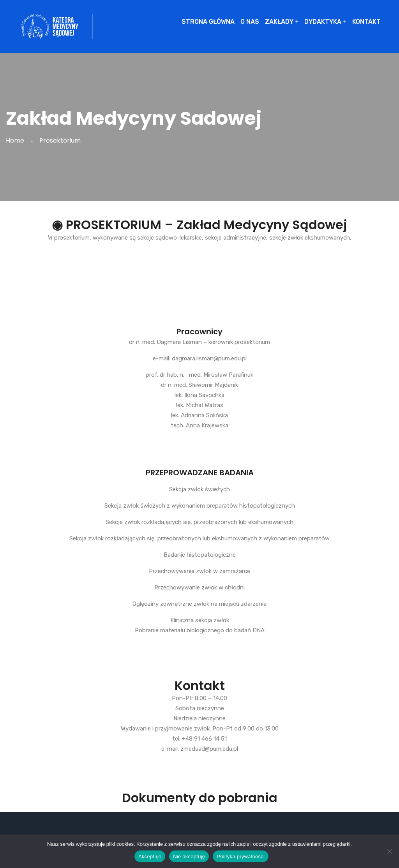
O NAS (250, 22)
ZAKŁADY (279, 22)
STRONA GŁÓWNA (208, 22)
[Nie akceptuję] (389, 851)
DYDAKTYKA (323, 22)
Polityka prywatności (241, 857)
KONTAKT (366, 22)
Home (17, 140)
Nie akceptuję (189, 857)
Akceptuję (150, 857)
